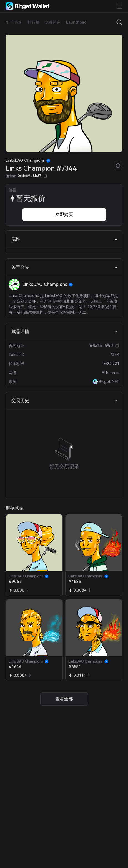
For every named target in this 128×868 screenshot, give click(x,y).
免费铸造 (53, 22)
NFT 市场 (14, 22)
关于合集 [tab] (65, 267)
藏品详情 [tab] (65, 331)
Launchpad (76, 22)
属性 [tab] (65, 239)
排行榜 (34, 22)
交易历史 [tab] (65, 400)
